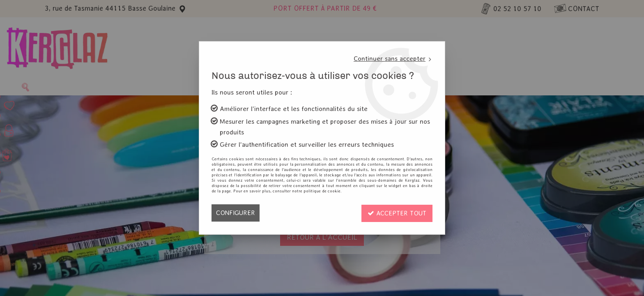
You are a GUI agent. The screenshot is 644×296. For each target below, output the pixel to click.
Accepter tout (396, 213)
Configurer (236, 213)
